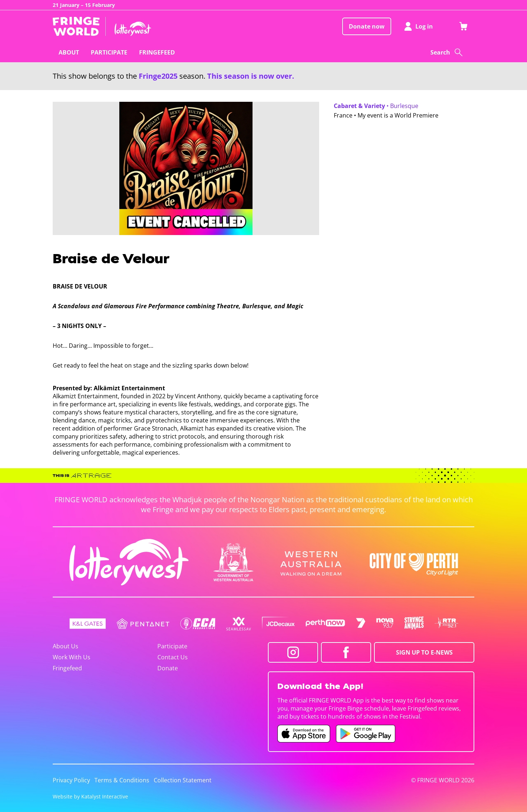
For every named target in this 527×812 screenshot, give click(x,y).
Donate (168, 668)
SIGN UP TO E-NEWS (424, 652)
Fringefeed (67, 668)
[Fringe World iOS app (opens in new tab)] (304, 734)
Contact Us (173, 657)
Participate (172, 646)
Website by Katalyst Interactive (90, 796)
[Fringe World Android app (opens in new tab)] (366, 734)
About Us (66, 646)
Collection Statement (183, 780)
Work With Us (72, 657)
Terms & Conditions (122, 780)
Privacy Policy (71, 780)
